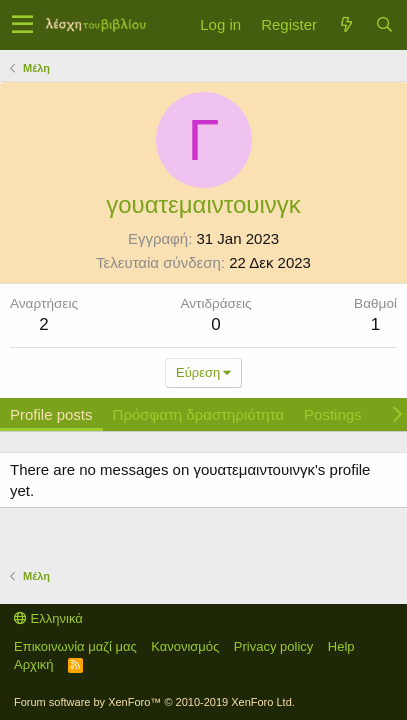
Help (341, 646)
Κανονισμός (185, 646)
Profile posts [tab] (51, 414)
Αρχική (34, 664)
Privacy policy (273, 646)
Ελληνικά (48, 618)
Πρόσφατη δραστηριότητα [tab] (199, 414)
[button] (22, 25)
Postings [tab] (333, 414)
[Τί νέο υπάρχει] (346, 24)
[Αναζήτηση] (384, 24)
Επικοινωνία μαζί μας (75, 646)
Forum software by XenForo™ (154, 702)
